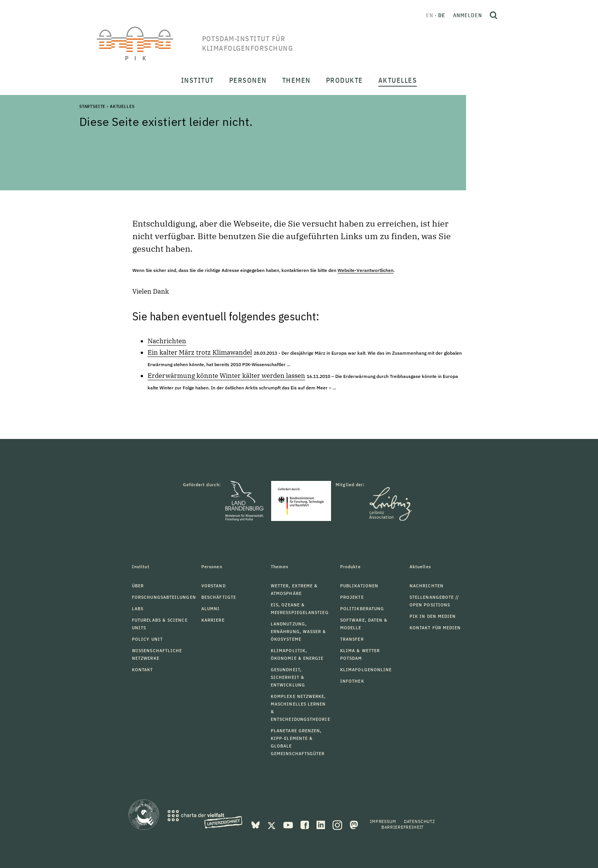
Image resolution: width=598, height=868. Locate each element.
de (442, 15)
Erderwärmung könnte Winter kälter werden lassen (226, 376)
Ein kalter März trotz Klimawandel (200, 352)
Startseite (92, 106)
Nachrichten (167, 341)
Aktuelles (122, 106)
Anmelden (468, 15)
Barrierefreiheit (403, 827)
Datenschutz (420, 821)
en (430, 15)
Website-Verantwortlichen (366, 270)
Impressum (383, 821)
